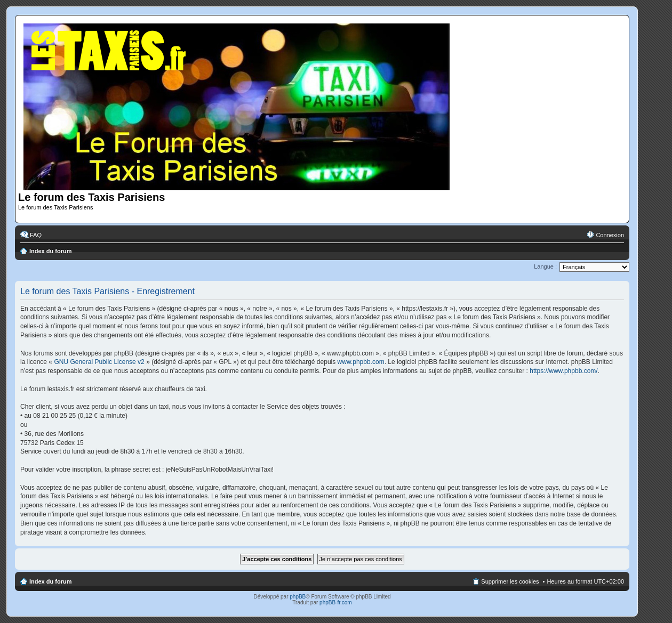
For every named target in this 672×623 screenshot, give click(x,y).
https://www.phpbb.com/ (563, 371)
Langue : (545, 266)
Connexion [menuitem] (610, 235)
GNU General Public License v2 (99, 362)
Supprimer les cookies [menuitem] (510, 581)
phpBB (298, 597)
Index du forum (50, 251)
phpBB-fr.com (336, 602)
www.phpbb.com (361, 362)
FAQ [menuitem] (36, 235)
